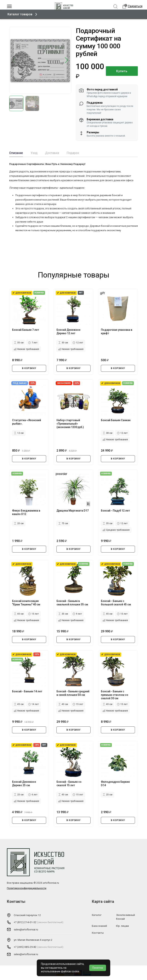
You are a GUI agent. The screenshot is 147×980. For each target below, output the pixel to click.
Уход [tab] (34, 153)
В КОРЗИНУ (29, 368)
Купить (122, 71)
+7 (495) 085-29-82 (25, 947)
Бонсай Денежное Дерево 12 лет (69, 331)
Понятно (98, 968)
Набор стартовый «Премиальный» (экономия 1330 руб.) (70, 423)
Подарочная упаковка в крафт (117, 331)
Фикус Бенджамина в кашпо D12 (26, 512)
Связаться (135, 6)
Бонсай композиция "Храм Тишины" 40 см (26, 603)
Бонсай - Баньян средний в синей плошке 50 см (73, 693)
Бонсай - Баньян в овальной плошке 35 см (72, 603)
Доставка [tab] (52, 153)
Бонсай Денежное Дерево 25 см (24, 784)
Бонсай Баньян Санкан (116, 420)
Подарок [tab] (73, 153)
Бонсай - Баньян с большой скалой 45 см (116, 603)
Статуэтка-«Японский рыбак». (27, 422)
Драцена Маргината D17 (73, 510)
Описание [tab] (16, 153)
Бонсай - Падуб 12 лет (116, 510)
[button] (67, 60)
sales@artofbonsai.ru (26, 929)
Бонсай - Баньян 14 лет (27, 691)
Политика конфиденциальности (27, 888)
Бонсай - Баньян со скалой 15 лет (69, 784)
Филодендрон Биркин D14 (116, 784)
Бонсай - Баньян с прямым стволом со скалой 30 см (115, 695)
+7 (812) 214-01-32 (25, 922)
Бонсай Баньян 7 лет (26, 330)
